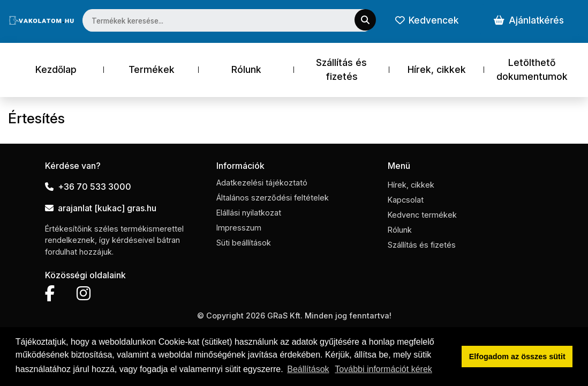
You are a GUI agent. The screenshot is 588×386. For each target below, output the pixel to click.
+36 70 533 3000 (88, 187)
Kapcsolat (406, 200)
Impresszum (239, 228)
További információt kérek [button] (383, 369)
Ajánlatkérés (529, 20)
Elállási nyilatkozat (249, 213)
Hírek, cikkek (437, 69)
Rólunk (246, 69)
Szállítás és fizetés (341, 69)
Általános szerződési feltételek (273, 198)
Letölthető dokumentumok (532, 69)
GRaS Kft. (285, 316)
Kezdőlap (56, 69)
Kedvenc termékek (422, 215)
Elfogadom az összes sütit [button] (517, 357)
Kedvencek (427, 20)
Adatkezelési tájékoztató (262, 183)
